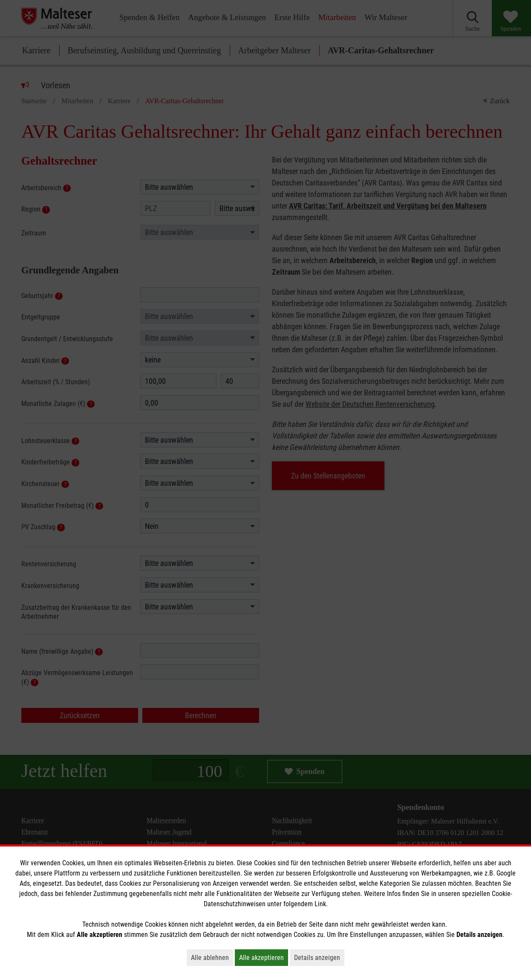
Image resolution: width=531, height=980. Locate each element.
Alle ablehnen (212, 957)
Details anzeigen (319, 957)
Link (320, 904)
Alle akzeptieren (264, 957)
